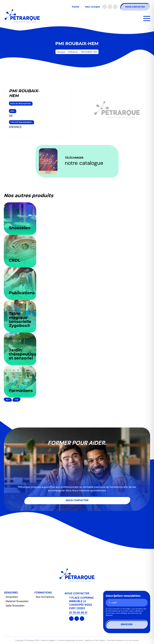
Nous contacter (135, 7)
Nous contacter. (77, 593)
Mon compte (93, 7)
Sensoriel (11, 593)
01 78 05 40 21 (78, 613)
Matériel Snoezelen (17, 601)
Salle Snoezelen (15, 606)
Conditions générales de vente (70, 640)
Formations (43, 593)
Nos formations (45, 597)
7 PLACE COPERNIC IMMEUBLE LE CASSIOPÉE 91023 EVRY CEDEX (82, 603)
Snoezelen (12, 597)
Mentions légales (48, 640)
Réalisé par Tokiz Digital (95, 640)
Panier (76, 7)
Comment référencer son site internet (123, 640)
